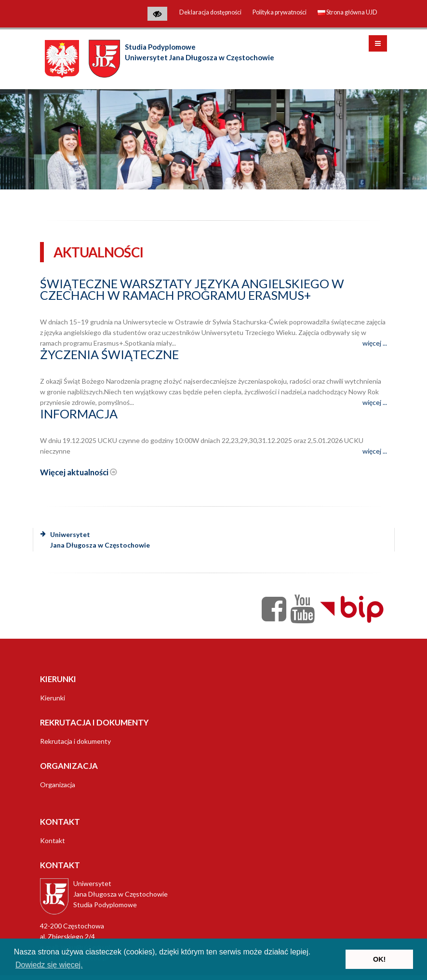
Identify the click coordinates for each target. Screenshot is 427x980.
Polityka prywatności (280, 12)
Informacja (79, 414)
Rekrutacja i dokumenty (75, 741)
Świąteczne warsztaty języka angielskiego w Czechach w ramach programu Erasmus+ (192, 289)
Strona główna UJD (347, 12)
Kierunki (53, 698)
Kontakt (53, 840)
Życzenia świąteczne (109, 354)
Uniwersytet (95, 540)
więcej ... (375, 343)
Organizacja (58, 785)
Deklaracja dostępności (210, 12)
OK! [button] (379, 959)
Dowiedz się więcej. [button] (49, 965)
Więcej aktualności (79, 472)
